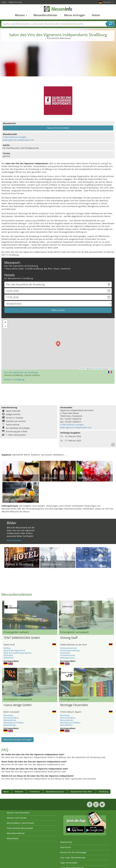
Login (4, 2)
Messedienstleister (45, 15)
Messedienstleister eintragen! (18, 740)
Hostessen (65, 653)
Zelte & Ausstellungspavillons (18, 653)
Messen (21, 15)
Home (6, 792)
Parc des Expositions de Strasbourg (21, 372)
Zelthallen (8, 655)
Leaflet (83, 369)
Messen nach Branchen (18, 813)
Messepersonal (67, 658)
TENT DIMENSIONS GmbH (22, 638)
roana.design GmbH (18, 705)
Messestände (10, 720)
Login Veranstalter (69, 863)
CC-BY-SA (111, 369)
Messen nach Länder (17, 818)
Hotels (96, 15)
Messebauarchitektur (14, 723)
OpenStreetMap (97, 369)
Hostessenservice (68, 648)
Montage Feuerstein (74, 705)
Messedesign (10, 725)
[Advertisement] (58, 65)
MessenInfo (58, 9)
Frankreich (35, 792)
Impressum (66, 847)
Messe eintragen (75, 15)
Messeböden (66, 725)
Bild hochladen (14, 540)
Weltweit (19, 792)
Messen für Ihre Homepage (73, 852)
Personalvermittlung (70, 650)
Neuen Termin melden (58, 128)
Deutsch (108, 2)
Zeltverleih (9, 658)
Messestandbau (11, 718)
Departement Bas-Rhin (81, 792)
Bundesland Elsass (55, 792)
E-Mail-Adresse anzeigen (15, 137)
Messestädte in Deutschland (20, 823)
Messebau (8, 715)
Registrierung (15, 2)
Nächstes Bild (56, 615)
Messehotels (13, 838)
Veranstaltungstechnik (14, 650)
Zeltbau (7, 648)
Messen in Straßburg (14, 379)
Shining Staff (69, 638)
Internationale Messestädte (20, 828)
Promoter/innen (68, 655)
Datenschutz (66, 842)
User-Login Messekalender (73, 858)
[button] (58, 344)
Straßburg (103, 792)
